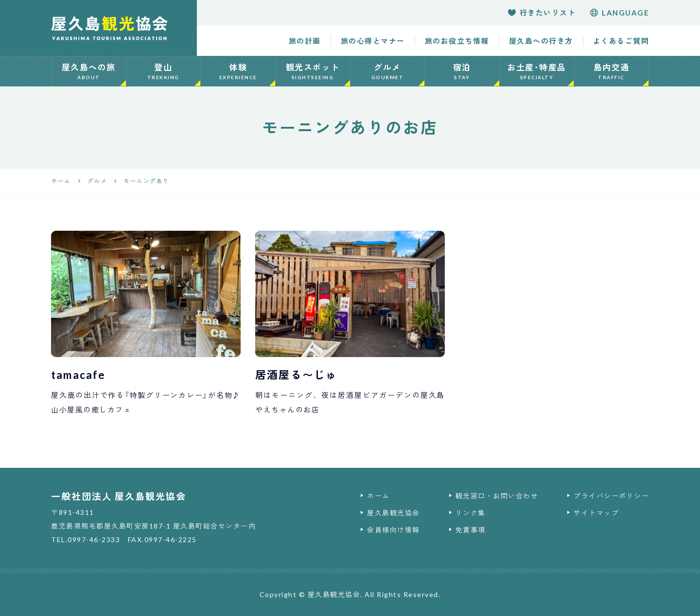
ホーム (378, 496)
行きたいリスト (542, 13)
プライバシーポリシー (611, 496)
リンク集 (471, 513)
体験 (238, 72)
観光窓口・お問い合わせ (497, 496)
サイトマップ (596, 513)
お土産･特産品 (537, 72)
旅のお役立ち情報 (457, 41)
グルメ (388, 72)
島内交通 (611, 72)
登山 (164, 72)
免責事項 (471, 530)
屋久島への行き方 (541, 41)
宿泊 (462, 72)
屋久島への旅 (89, 72)
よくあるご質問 (621, 41)
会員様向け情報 (394, 530)
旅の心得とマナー (373, 41)
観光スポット (313, 72)
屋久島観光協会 (394, 513)
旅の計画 (305, 41)
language (620, 13)
